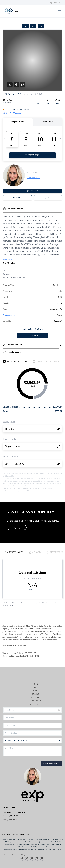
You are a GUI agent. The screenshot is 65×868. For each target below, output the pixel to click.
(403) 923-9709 (10, 801)
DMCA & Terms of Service (37, 865)
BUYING (35, 672)
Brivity (30, 861)
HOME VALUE (35, 682)
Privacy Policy (21, 865)
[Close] (59, 844)
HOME (36, 665)
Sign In (55, 3)
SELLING (36, 675)
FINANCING (35, 678)
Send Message (51, 744)
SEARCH (35, 668)
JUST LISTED (36, 685)
